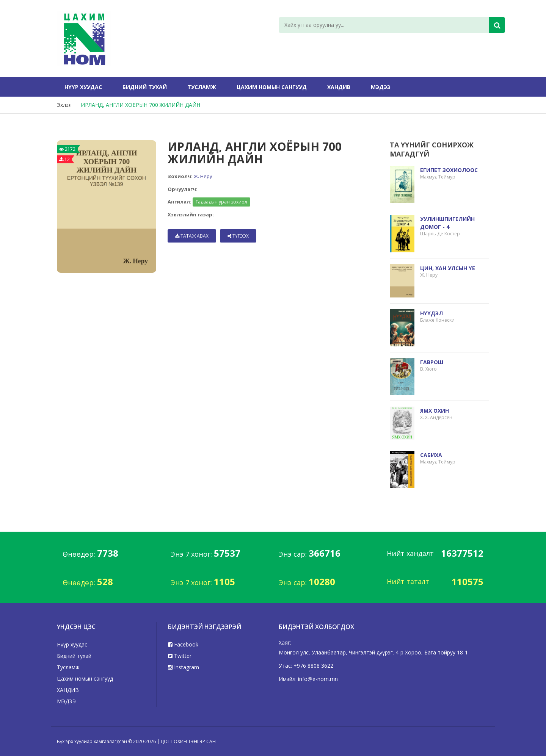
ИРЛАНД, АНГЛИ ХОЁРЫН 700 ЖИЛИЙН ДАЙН (140, 105)
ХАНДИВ (339, 87)
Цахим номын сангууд (272, 87)
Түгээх (238, 236)
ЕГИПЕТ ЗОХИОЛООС (449, 170)
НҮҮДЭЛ (431, 313)
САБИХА (431, 455)
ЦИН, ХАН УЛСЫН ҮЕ (448, 268)
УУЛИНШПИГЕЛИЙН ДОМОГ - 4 (447, 223)
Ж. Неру (203, 176)
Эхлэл (64, 105)
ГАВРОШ (432, 362)
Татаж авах (192, 236)
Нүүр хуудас (83, 87)
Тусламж (202, 87)
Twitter (180, 656)
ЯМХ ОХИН (435, 411)
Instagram (184, 667)
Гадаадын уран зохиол (221, 202)
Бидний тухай (145, 87)
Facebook (183, 644)
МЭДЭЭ (381, 87)
